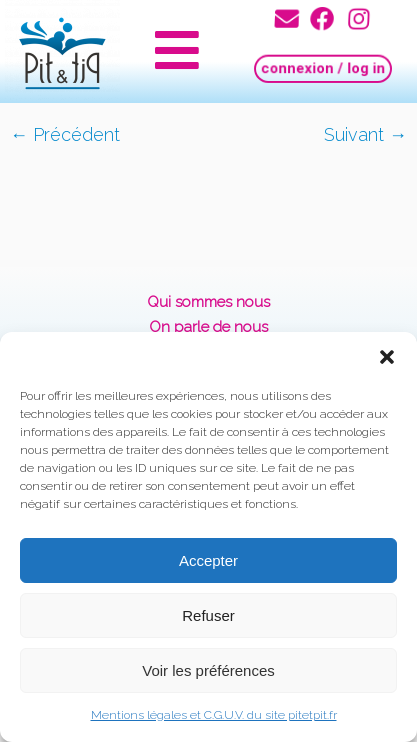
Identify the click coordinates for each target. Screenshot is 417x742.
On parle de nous (208, 327)
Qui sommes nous (208, 302)
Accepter (208, 560)
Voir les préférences (208, 670)
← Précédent (65, 134)
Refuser (208, 615)
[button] (387, 357)
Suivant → (365, 134)
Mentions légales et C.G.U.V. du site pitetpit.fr (214, 715)
